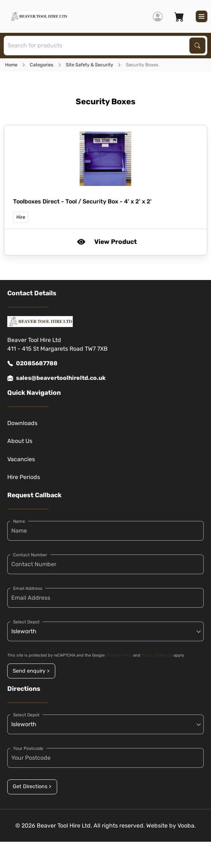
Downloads (22, 423)
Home (11, 65)
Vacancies (21, 459)
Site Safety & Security (89, 65)
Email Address (28, 588)
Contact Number (30, 555)
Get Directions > (32, 787)
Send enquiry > (31, 671)
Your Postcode (28, 748)
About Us (20, 441)
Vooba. (187, 826)
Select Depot (26, 622)
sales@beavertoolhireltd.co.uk (56, 378)
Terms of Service (157, 655)
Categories (42, 65)
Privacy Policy (119, 655)
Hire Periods (24, 477)
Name (19, 521)
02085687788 (32, 363)
